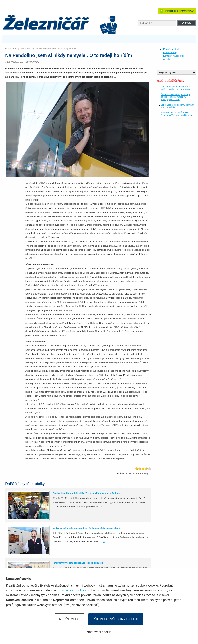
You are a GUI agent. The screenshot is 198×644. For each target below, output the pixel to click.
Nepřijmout (70, 619)
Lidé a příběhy (12, 49)
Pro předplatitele (172, 49)
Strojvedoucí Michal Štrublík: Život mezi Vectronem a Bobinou (176, 114)
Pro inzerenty (170, 52)
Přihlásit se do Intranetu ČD (179, 11)
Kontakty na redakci (173, 56)
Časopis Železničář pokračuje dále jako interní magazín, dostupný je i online (175, 97)
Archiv (166, 59)
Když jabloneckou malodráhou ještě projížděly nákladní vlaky (175, 88)
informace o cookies (71, 590)
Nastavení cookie (99, 632)
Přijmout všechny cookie (116, 619)
